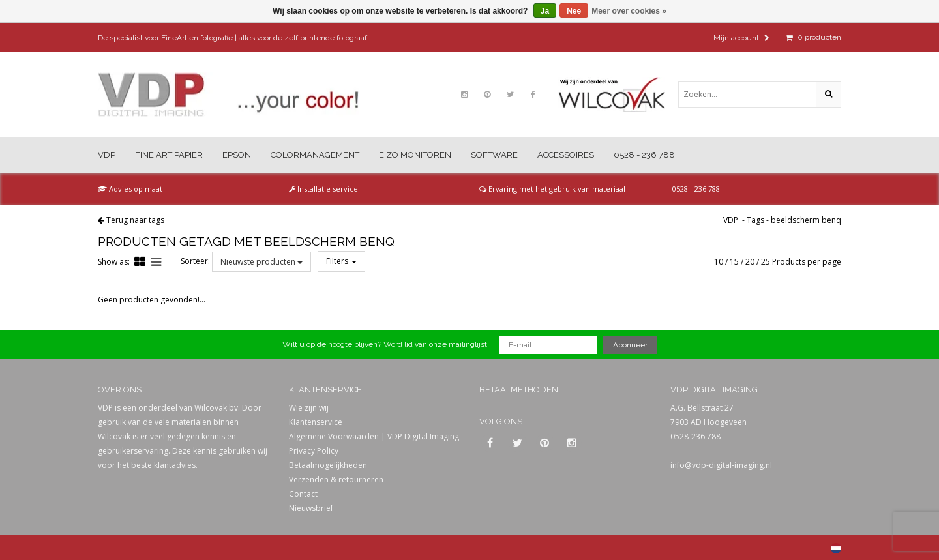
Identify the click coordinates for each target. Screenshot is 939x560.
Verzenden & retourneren (336, 479)
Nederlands (836, 548)
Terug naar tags (135, 220)
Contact (303, 494)
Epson (237, 155)
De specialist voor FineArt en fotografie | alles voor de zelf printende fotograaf (232, 38)
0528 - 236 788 (644, 155)
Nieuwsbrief (311, 508)
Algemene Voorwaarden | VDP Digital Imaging (374, 436)
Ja (545, 11)
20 (750, 262)
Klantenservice (316, 422)
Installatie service (323, 189)
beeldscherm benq (806, 220)
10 (719, 262)
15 (734, 262)
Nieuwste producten (261, 262)
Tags (755, 220)
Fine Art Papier (169, 155)
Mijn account (741, 38)
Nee (574, 11)
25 (766, 262)
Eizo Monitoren (415, 155)
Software (494, 155)
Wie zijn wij (309, 408)
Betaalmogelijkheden (328, 465)
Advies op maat (130, 189)
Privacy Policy (314, 451)
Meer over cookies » (629, 11)
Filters (341, 261)
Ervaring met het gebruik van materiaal (552, 189)
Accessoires (566, 155)
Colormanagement (315, 155)
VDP (107, 155)
